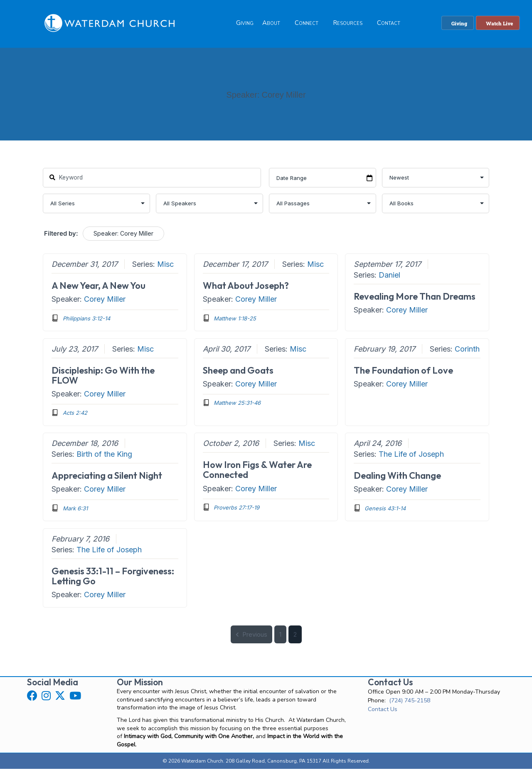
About (271, 25)
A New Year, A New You (99, 290)
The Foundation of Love (403, 374)
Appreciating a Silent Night (107, 480)
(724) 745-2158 (410, 705)
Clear (177, 238)
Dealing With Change (397, 480)
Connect (307, 25)
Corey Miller (105, 304)
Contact (389, 25)
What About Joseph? (245, 290)
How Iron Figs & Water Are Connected (257, 474)
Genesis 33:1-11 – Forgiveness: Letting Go (113, 580)
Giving (245, 25)
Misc (165, 269)
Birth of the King (104, 459)
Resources (348, 25)
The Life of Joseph (411, 459)
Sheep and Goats (238, 374)
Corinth (467, 353)
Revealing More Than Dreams (415, 301)
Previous (251, 639)
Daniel (389, 279)
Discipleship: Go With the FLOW (103, 379)
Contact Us (383, 713)
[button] (32, 700)
